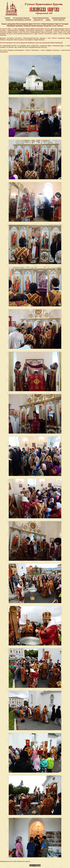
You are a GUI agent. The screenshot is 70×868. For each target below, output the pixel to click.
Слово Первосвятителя (41, 18)
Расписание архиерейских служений (18, 20)
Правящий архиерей (58, 18)
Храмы (48, 20)
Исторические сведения (21, 18)
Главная (7, 18)
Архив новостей (59, 20)
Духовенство (38, 20)
